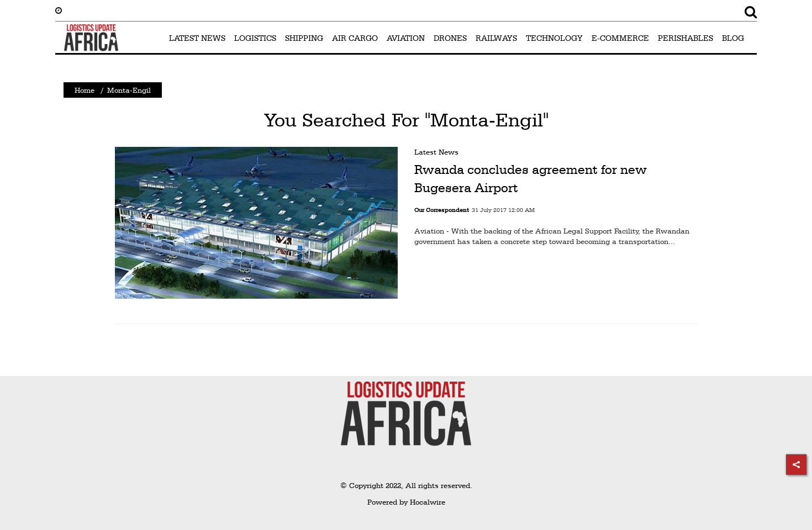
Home (85, 90)
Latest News (436, 152)
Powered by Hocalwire (406, 502)
